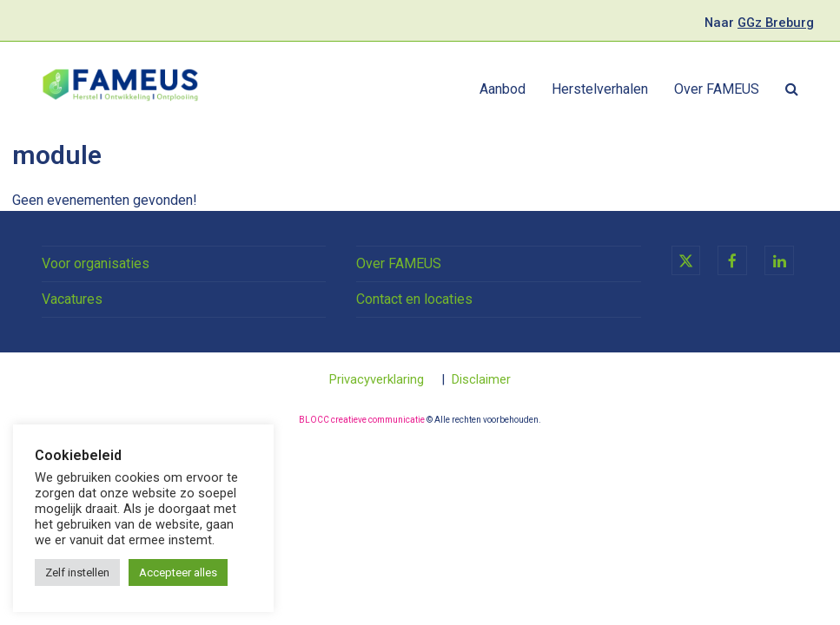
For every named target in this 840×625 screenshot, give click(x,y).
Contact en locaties (414, 299)
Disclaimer (481, 379)
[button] (792, 89)
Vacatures (72, 299)
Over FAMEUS (399, 263)
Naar (759, 23)
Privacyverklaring (377, 379)
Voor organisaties (96, 263)
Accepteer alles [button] (178, 572)
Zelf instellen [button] (77, 572)
